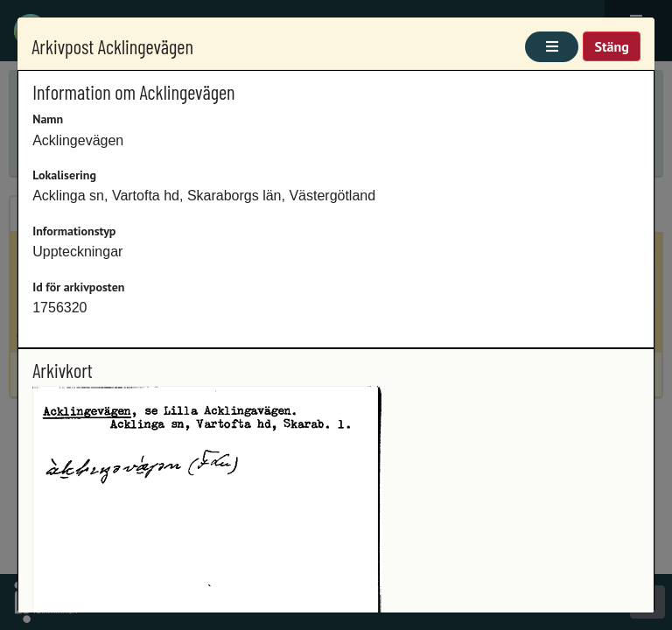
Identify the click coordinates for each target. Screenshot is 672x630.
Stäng (611, 46)
